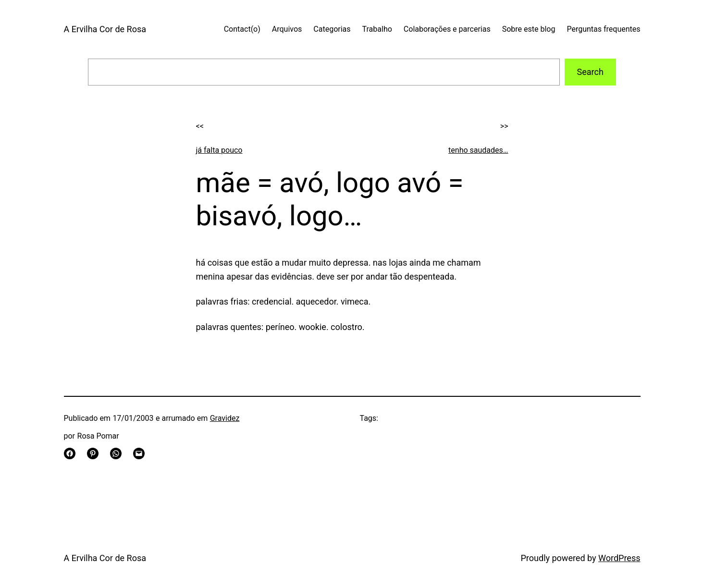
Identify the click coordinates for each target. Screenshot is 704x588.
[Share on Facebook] (70, 453)
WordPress (619, 558)
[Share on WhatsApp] (116, 453)
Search (590, 72)
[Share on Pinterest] (93, 453)
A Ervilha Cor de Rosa (105, 29)
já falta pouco (219, 150)
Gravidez (225, 418)
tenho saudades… (478, 150)
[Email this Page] (139, 453)
